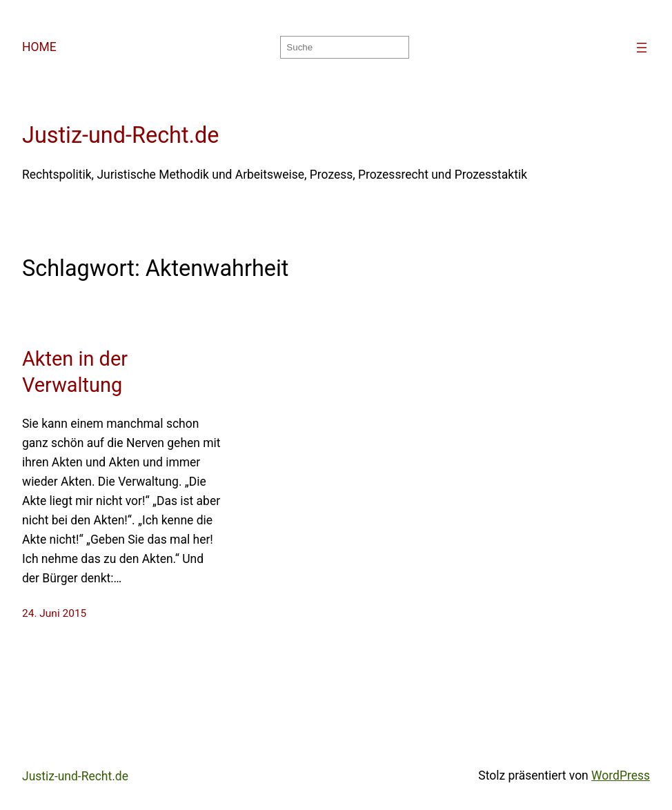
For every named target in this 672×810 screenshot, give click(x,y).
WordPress (621, 776)
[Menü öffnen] (642, 48)
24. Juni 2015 (54, 613)
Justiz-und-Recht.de (121, 135)
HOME (39, 47)
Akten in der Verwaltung (75, 372)
